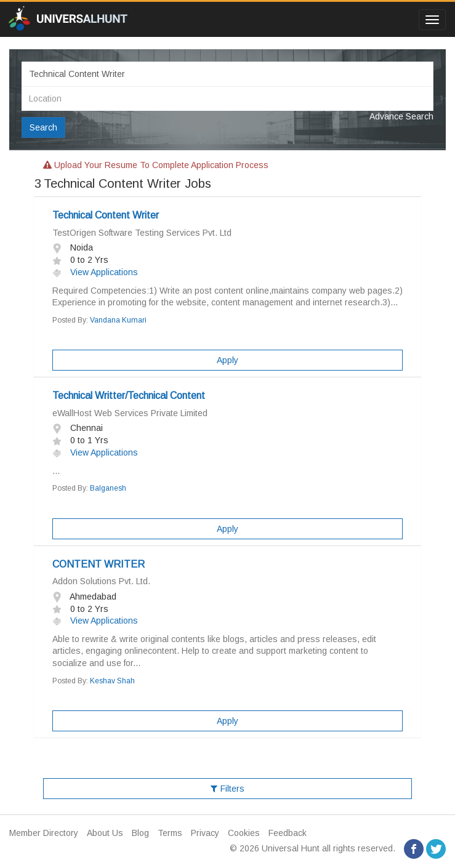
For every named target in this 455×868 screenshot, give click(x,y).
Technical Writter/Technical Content (129, 396)
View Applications (95, 272)
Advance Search (401, 116)
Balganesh (108, 488)
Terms (170, 833)
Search (43, 127)
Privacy (205, 833)
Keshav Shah (112, 681)
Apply (227, 360)
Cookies (244, 833)
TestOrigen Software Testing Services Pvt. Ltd (142, 233)
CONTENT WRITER (99, 564)
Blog (140, 833)
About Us (105, 833)
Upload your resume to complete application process (156, 165)
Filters (227, 789)
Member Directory (44, 833)
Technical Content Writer (106, 215)
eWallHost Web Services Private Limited (130, 413)
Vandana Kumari (118, 320)
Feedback (288, 833)
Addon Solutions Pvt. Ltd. (101, 581)
